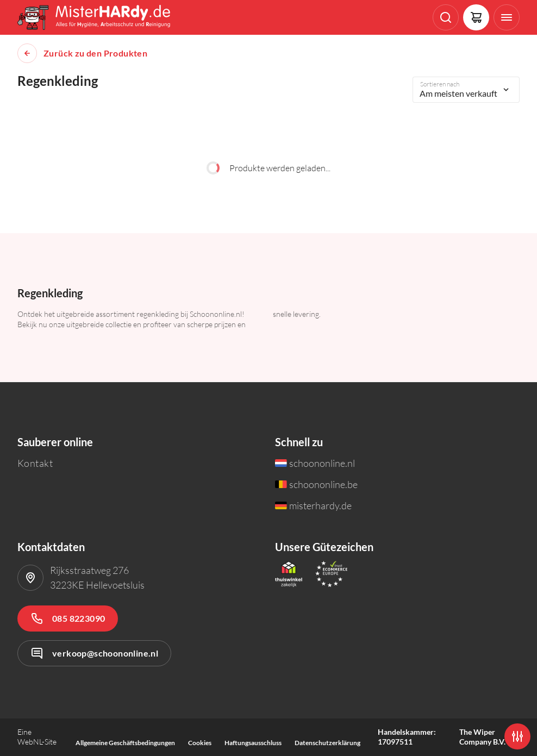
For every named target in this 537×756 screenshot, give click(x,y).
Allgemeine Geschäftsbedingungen (125, 743)
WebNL (30, 742)
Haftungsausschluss (253, 743)
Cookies (200, 743)
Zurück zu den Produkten (95, 53)
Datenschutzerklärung (327, 743)
